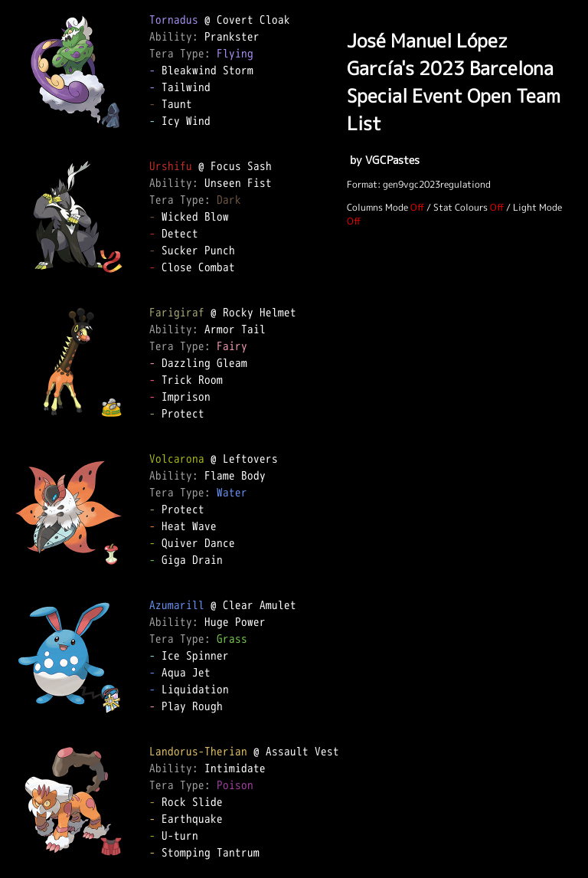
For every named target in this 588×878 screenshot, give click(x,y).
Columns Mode (377, 207)
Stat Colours (461, 207)
